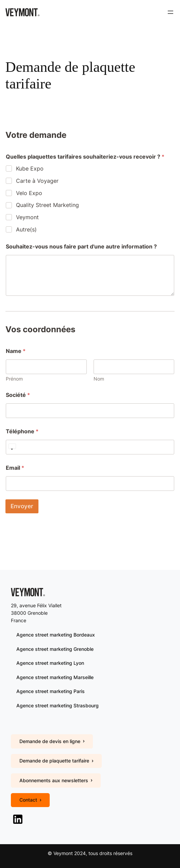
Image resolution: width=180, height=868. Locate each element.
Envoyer (22, 506)
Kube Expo (30, 168)
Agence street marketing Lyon (50, 663)
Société (18, 395)
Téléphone (22, 431)
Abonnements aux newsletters (56, 780)
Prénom (14, 379)
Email (15, 468)
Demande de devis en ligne (52, 741)
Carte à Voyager (37, 181)
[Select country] (12, 447)
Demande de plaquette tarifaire (56, 761)
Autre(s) (26, 229)
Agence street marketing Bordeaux (56, 635)
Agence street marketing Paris (51, 691)
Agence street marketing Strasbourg (58, 705)
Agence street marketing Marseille (55, 677)
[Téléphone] (90, 447)
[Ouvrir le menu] (170, 12)
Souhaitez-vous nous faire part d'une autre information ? (81, 247)
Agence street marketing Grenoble (55, 649)
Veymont (27, 217)
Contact (30, 800)
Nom (99, 379)
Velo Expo (29, 193)
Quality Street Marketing (47, 205)
